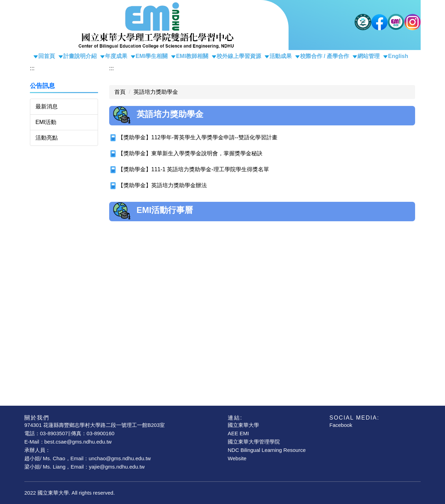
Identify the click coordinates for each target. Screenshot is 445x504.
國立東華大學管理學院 (254, 442)
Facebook (341, 425)
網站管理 (369, 56)
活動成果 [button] (281, 56)
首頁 (120, 92)
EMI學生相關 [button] (152, 56)
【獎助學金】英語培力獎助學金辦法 (162, 185)
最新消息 (47, 106)
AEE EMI (238, 433)
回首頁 (47, 56)
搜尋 (405, 43)
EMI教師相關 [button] (192, 56)
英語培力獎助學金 (156, 92)
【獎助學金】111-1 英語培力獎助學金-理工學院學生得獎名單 (193, 169)
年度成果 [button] (116, 56)
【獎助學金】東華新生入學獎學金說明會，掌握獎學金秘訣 (190, 153)
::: (32, 68)
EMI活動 (46, 122)
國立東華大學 (243, 425)
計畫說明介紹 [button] (80, 56)
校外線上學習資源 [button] (239, 56)
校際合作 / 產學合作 (325, 56)
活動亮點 (47, 138)
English (398, 56)
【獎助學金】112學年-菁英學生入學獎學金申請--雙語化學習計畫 (198, 137)
